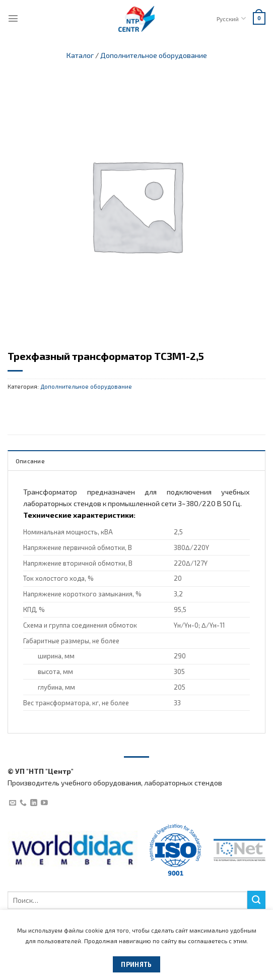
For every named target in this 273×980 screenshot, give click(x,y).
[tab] (136, 460)
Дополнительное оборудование (154, 55)
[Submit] (256, 900)
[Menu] (13, 18)
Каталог (80, 55)
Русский (231, 18)
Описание (30, 461)
